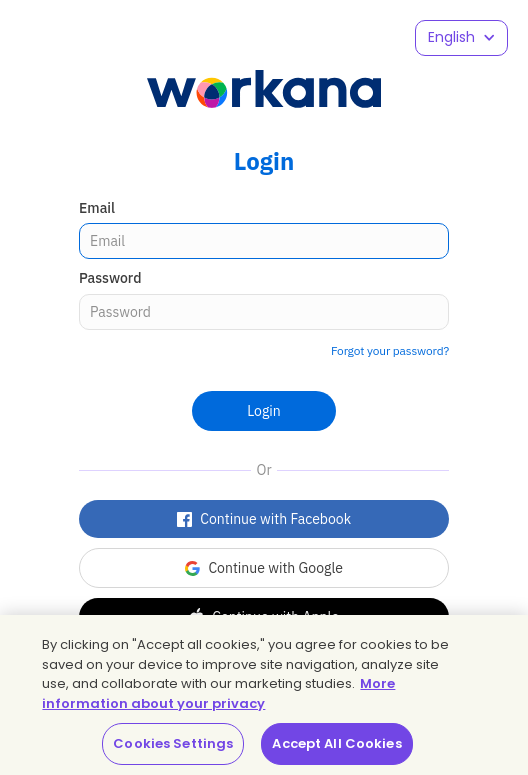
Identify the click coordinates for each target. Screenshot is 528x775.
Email (97, 208)
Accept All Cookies (336, 743)
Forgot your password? (390, 350)
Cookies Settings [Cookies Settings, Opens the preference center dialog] (173, 743)
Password (110, 278)
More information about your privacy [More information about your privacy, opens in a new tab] (218, 693)
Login (264, 411)
